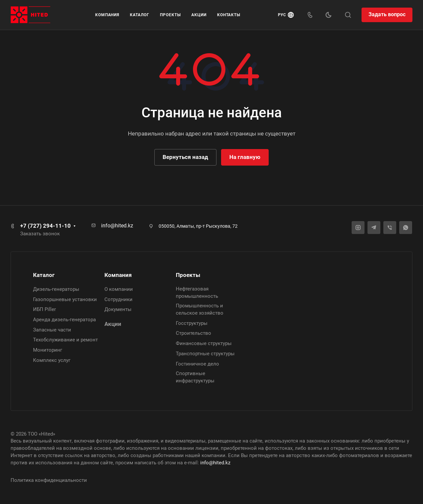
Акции (113, 324)
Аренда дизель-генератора (64, 320)
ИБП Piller (44, 309)
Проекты (188, 275)
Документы (118, 309)
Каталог (44, 275)
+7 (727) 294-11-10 (45, 226)
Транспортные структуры (205, 354)
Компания (118, 275)
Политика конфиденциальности (49, 480)
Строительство (193, 333)
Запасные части (52, 330)
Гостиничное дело (197, 364)
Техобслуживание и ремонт (65, 340)
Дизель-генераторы (56, 289)
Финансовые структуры (204, 343)
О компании (119, 289)
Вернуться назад (185, 157)
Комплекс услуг (52, 360)
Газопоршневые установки (65, 299)
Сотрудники (118, 299)
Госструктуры (192, 323)
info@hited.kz (117, 226)
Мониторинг (48, 350)
